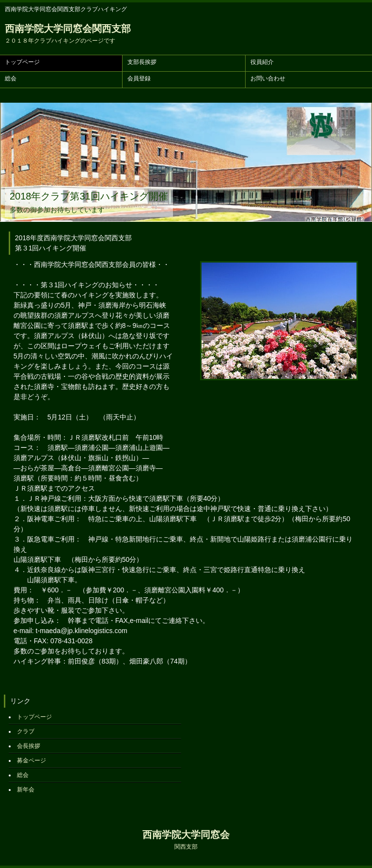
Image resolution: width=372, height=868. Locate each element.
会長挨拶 (29, 746)
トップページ (22, 62)
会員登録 (139, 78)
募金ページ (31, 760)
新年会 (26, 790)
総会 (11, 78)
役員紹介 (262, 62)
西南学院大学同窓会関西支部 (68, 34)
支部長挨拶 (142, 62)
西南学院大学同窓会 (186, 840)
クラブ (26, 731)
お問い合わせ (268, 78)
